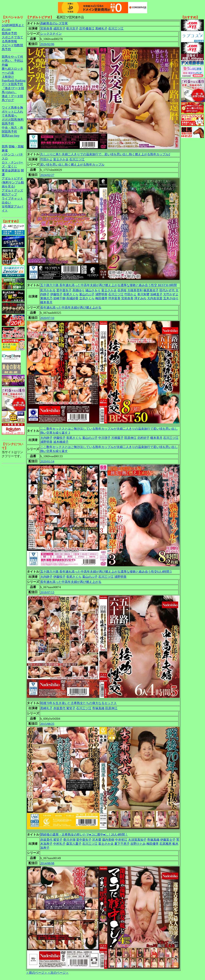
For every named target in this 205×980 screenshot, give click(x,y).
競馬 (5, 146)
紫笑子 (71, 708)
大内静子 (46, 438)
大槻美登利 (135, 290)
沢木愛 (97, 840)
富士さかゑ (61, 159)
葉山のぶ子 (87, 294)
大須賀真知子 (137, 840)
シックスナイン (51, 34)
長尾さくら (71, 294)
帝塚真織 (98, 708)
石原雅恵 (165, 844)
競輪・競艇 (16, 146)
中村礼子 (59, 844)
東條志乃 (46, 298)
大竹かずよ (171, 294)
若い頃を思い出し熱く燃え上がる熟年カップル (72, 165)
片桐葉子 (117, 438)
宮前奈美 (46, 28)
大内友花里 (155, 298)
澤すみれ (140, 298)
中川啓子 (104, 438)
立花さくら (87, 298)
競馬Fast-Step (10, 136)
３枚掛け (8, 77)
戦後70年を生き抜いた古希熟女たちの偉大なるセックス (78, 703)
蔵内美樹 (108, 840)
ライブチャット (12, 198)
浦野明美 (101, 294)
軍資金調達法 (11, 170)
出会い (6, 202)
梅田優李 (101, 298)
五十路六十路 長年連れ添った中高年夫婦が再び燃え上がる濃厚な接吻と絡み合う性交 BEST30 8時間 (109, 285)
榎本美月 (46, 302)
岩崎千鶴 (59, 298)
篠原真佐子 (151, 290)
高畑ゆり (78, 290)
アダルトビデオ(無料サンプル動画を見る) (13, 182)
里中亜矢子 (64, 290)
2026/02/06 (47, 44)
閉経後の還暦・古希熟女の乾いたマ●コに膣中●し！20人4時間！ (84, 835)
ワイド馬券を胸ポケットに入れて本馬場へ (12, 112)
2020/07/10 (47, 318)
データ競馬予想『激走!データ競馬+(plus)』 (13, 88)
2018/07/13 (47, 592)
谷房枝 (122, 290)
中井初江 (121, 840)
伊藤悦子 (56, 294)
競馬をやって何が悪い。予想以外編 (12, 61)
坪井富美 (114, 298)
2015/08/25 (47, 724)
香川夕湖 (69, 840)
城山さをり (93, 290)
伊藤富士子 (168, 840)
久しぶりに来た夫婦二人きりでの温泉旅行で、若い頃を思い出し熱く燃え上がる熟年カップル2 (105, 154)
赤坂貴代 (59, 708)
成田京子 (59, 28)
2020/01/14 (47, 461)
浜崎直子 (156, 294)
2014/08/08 (47, 863)
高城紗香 (72, 298)
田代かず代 (167, 290)
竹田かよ (46, 159)
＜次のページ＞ (58, 973)
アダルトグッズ (12, 190)
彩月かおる (48, 290)
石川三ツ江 (116, 28)
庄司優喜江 (87, 28)
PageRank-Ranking (14, 81)
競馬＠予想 (9, 33)
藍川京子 (72, 28)
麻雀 (5, 150)
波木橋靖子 (61, 442)
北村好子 (143, 438)
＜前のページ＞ (37, 973)
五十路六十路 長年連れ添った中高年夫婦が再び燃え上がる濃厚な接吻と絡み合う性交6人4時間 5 (106, 572)
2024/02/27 (47, 175)
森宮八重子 (74, 844)
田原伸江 (130, 438)
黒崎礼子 (101, 28)
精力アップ (9, 194)
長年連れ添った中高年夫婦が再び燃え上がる (71, 307)
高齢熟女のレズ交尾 (54, 23)
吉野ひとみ (138, 844)
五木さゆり (171, 298)
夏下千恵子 (122, 844)
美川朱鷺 (143, 294)
